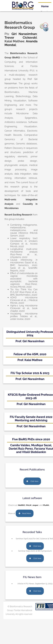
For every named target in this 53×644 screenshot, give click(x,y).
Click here (34, 481)
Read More (27, 513)
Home (45, 6)
